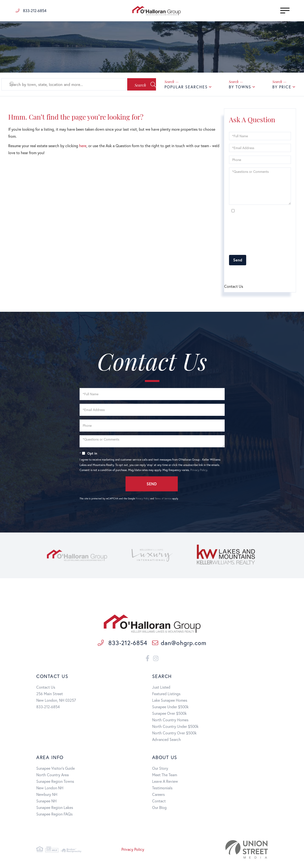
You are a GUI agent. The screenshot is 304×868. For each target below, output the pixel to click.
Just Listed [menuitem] (161, 688)
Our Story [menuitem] (160, 769)
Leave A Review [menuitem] (165, 782)
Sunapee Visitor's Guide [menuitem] (56, 769)
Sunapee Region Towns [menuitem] (55, 782)
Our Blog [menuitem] (159, 808)
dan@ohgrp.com (179, 644)
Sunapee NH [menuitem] (46, 802)
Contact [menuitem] (159, 802)
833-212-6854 (31, 11)
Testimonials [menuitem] (162, 789)
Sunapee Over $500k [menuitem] (169, 714)
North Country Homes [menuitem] (170, 721)
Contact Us (46, 688)
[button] (136, 84)
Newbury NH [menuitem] (47, 795)
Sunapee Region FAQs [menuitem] (54, 815)
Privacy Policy (273, 248)
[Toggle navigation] (277, 11)
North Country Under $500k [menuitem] (175, 727)
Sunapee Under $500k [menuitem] (170, 708)
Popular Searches (186, 87)
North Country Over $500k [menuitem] (174, 734)
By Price (282, 87)
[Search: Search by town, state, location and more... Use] (59, 84)
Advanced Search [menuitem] (167, 740)
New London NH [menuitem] (50, 789)
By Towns (240, 87)
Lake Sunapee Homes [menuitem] (170, 701)
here (83, 146)
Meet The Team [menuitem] (165, 776)
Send (238, 260)
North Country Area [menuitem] (52, 776)
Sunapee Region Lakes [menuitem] (55, 808)
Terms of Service (256, 273)
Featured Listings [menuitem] (166, 695)
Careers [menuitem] (158, 795)
